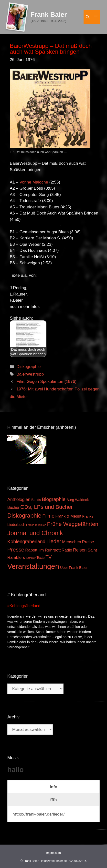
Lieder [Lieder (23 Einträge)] (54, 541)
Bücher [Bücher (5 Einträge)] (13, 507)
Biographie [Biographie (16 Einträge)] (54, 499)
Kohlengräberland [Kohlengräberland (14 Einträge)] (26, 541)
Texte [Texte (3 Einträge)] (41, 558)
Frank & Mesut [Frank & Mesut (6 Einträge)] (68, 516)
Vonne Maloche (34, 182)
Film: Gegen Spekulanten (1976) (46, 382)
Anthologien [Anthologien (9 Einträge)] (19, 500)
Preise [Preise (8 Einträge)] (88, 542)
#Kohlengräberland (24, 606)
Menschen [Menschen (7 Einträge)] (72, 542)
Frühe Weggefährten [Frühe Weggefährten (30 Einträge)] (73, 524)
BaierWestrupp (30, 374)
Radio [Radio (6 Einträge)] (67, 550)
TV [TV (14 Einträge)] (48, 557)
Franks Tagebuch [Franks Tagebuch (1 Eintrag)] (36, 525)
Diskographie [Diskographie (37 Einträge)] (24, 516)
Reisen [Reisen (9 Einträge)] (80, 550)
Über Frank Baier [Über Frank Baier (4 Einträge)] (74, 568)
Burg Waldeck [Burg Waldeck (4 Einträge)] (78, 500)
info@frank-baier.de (54, 861)
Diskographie (28, 367)
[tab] (53, 787)
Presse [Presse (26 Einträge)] (16, 550)
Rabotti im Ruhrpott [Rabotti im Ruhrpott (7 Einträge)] (43, 550)
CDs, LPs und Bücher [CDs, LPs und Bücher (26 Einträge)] (47, 507)
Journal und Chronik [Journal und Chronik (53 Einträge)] (35, 533)
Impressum (53, 853)
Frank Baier (49, 15)
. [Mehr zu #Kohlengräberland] (36, 647)
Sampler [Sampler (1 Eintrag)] (31, 558)
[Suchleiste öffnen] (88, 17)
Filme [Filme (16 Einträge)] (48, 516)
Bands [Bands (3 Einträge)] (36, 500)
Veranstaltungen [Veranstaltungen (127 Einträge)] (33, 566)
